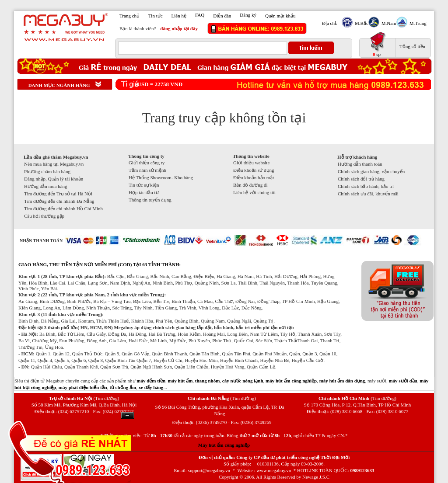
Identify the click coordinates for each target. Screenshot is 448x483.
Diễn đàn (222, 16)
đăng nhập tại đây (179, 28)
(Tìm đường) (106, 398)
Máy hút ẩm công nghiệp (224, 445)
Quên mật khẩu (280, 16)
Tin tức (156, 16)
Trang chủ (129, 16)
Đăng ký (248, 15)
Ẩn (127, 415)
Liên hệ (179, 16)
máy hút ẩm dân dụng (342, 381)
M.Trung (417, 23)
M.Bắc (360, 23)
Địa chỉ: (330, 23)
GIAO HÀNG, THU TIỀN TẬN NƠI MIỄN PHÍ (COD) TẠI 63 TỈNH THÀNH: (100, 264)
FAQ (200, 15)
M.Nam (388, 23)
